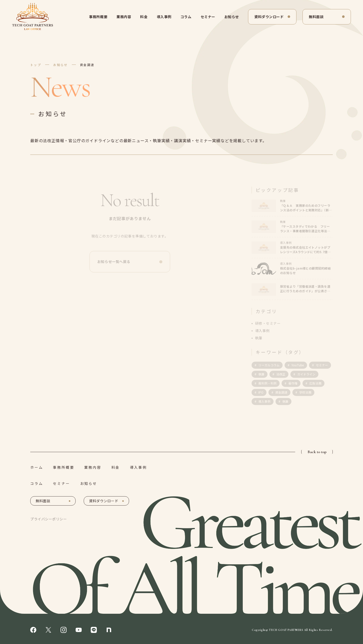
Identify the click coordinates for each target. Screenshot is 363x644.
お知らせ (232, 17)
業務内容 (124, 17)
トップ (36, 65)
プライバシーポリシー (49, 519)
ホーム (37, 467)
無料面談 (316, 17)
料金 (144, 17)
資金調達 (87, 65)
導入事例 (164, 17)
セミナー (208, 17)
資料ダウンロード (269, 17)
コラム (186, 17)
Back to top (317, 452)
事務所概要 (98, 17)
